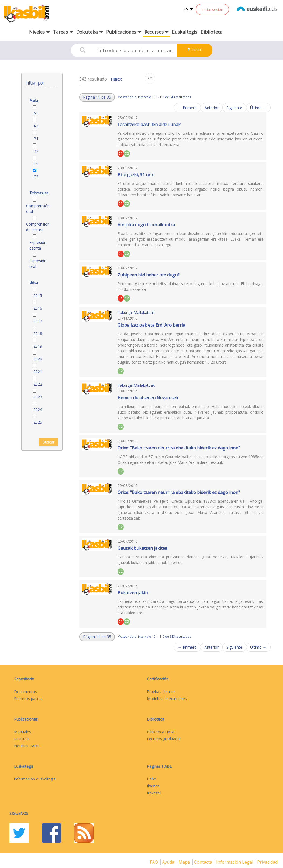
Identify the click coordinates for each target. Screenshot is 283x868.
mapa (185, 862)
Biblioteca (212, 32)
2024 (38, 409)
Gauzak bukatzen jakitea (142, 548)
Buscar (195, 50)
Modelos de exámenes (167, 699)
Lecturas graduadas (164, 739)
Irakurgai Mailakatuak (136, 312)
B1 (36, 139)
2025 (38, 422)
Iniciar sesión (212, 9)
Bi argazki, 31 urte (136, 175)
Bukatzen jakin (133, 593)
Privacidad (267, 862)
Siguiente (234, 108)
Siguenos (19, 813)
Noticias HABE (27, 746)
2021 (38, 371)
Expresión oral (38, 264)
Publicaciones (26, 719)
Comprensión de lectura (38, 227)
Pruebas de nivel (161, 692)
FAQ (154, 862)
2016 (38, 308)
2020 (38, 359)
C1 (36, 164)
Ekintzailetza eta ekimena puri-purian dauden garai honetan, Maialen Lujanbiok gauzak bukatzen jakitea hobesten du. (191, 560)
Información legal (235, 862)
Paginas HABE (159, 766)
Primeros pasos (28, 699)
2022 (38, 384)
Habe (151, 779)
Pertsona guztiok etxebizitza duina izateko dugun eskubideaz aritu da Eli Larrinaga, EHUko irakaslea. (191, 286)
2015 (38, 295)
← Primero (187, 108)
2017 (38, 321)
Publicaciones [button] (124, 32)
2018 (38, 333)
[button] (97, 97)
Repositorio (24, 679)
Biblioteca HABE (161, 732)
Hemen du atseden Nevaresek (148, 398)
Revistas (21, 739)
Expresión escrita (38, 245)
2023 (38, 397)
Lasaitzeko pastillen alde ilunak (149, 125)
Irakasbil (154, 793)
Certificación (158, 679)
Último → (258, 108)
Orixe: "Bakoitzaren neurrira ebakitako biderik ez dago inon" (179, 448)
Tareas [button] (63, 32)
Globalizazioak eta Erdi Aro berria (151, 325)
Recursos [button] (157, 32)
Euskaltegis (185, 32)
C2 (36, 177)
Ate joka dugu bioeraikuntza (146, 225)
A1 (36, 113)
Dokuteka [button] (90, 32)
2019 (38, 346)
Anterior (212, 108)
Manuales (23, 732)
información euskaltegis (35, 779)
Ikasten (153, 786)
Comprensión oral (38, 209)
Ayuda (169, 862)
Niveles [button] (39, 32)
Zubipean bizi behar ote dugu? (149, 275)
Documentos (25, 692)
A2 (36, 126)
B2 (36, 151)
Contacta (204, 862)
